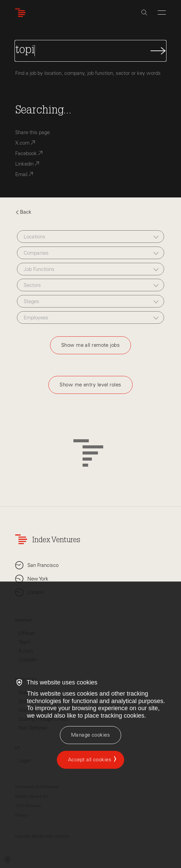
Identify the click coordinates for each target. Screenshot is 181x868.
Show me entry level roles (90, 385)
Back (23, 212)
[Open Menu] (162, 13)
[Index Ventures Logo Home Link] (22, 13)
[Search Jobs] (91, 51)
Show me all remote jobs (90, 345)
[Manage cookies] (90, 735)
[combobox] (90, 237)
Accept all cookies (90, 760)
